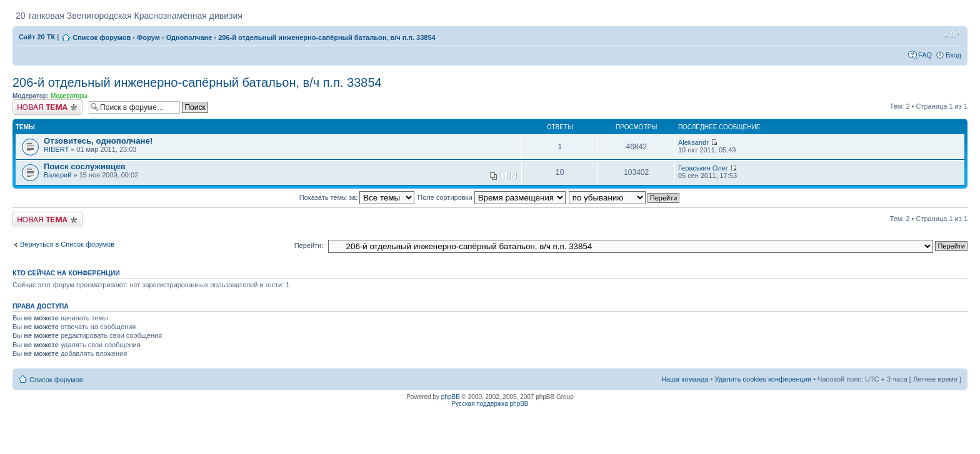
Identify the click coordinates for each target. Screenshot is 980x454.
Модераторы (69, 96)
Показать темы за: (357, 197)
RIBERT (56, 149)
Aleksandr (693, 142)
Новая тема (47, 107)
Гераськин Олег (703, 168)
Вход (953, 55)
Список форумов (102, 37)
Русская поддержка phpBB (490, 404)
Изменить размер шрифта (952, 35)
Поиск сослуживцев (85, 166)
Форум (148, 37)
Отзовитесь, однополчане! (98, 141)
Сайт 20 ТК (37, 37)
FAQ (925, 55)
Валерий (57, 175)
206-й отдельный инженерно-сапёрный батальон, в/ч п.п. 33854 (327, 37)
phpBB (451, 397)
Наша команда (685, 379)
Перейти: (309, 245)
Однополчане (189, 37)
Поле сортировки (491, 197)
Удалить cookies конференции (763, 379)
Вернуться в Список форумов (67, 244)
